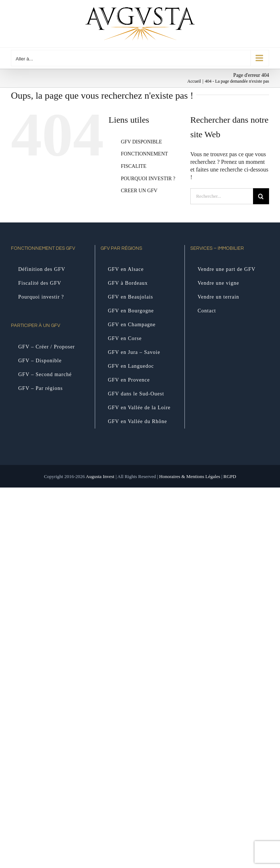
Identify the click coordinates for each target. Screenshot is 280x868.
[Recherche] (261, 196)
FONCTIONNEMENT (144, 154)
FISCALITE (133, 166)
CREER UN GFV (139, 191)
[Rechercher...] (222, 196)
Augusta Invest (100, 476)
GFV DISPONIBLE (141, 142)
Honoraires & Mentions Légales (190, 476)
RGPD (230, 476)
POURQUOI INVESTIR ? (148, 179)
